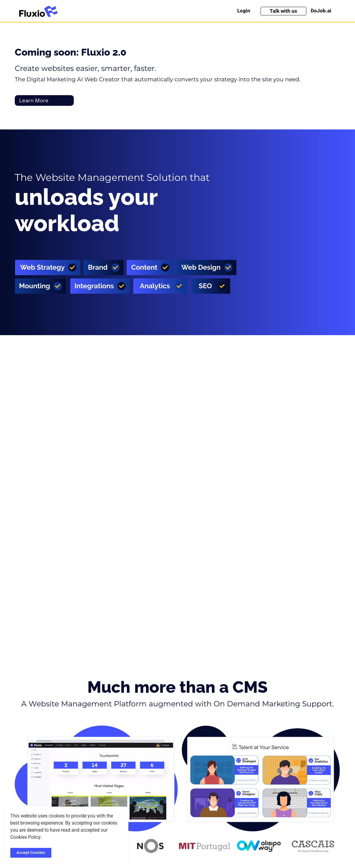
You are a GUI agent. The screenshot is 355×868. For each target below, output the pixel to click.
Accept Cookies (31, 853)
